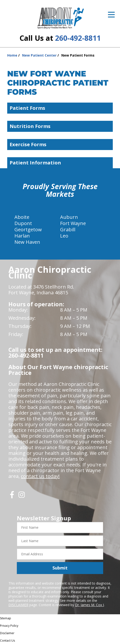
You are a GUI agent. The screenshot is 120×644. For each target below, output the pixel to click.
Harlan (22, 236)
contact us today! (40, 476)
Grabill (68, 229)
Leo (64, 236)
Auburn (69, 217)
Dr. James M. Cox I (89, 605)
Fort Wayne (73, 223)
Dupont (23, 223)
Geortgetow (28, 229)
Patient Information (61, 163)
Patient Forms (61, 108)
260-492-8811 (78, 38)
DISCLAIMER (18, 605)
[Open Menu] (111, 15)
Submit (60, 568)
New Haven (27, 242)
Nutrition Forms (61, 126)
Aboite (22, 217)
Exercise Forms (61, 144)
